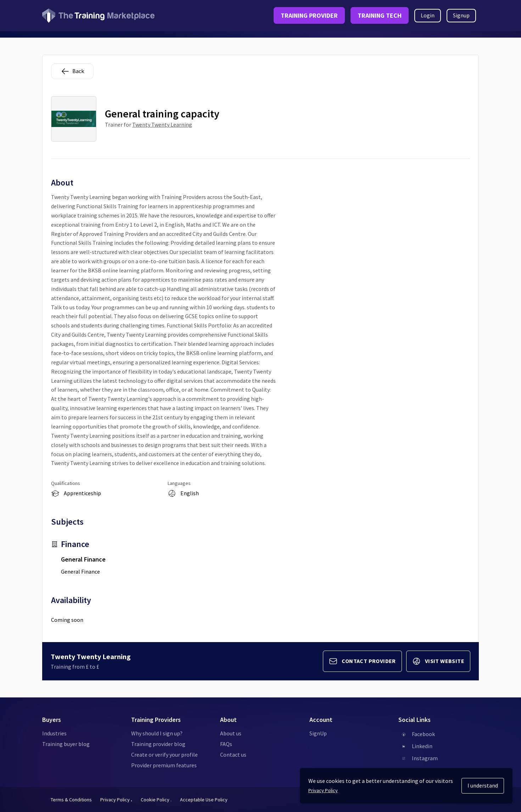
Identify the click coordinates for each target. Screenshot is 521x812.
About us (231, 733)
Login (428, 15)
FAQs (226, 744)
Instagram (425, 758)
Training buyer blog (66, 744)
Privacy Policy (116, 800)
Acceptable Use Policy (204, 800)
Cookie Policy (156, 800)
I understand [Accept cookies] (483, 785)
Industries (54, 733)
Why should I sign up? (157, 733)
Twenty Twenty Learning (162, 125)
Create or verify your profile (164, 755)
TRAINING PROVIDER (309, 15)
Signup (461, 15)
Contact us (233, 755)
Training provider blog (158, 744)
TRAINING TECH (380, 15)
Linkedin (422, 746)
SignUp (318, 733)
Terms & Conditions (71, 800)
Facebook (423, 734)
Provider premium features (164, 765)
